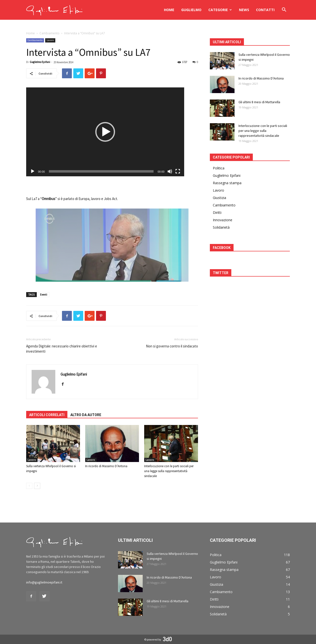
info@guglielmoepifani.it (44, 582)
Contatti (265, 10)
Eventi (44, 295)
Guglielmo (191, 10)
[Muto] (170, 171)
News (244, 10)
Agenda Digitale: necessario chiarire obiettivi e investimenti (62, 349)
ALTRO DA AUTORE (86, 415)
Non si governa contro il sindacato (172, 346)
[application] (105, 132)
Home (169, 10)
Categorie (220, 10)
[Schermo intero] (178, 171)
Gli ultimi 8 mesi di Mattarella (259, 102)
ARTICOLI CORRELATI (47, 415)
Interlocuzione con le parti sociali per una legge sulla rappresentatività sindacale (169, 471)
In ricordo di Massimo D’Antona (106, 466)
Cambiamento (49, 33)
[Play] (33, 171)
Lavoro (50, 40)
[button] (284, 10)
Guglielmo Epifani (40, 62)
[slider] (101, 171)
